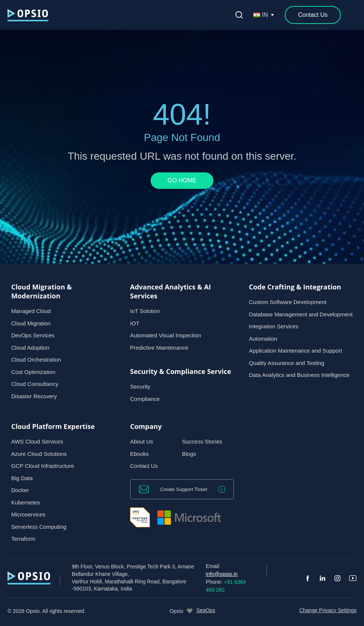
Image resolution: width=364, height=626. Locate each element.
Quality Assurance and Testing (287, 363)
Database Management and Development (301, 314)
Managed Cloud (31, 311)
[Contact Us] (313, 15)
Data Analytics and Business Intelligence (299, 375)
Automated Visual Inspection (166, 335)
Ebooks (139, 454)
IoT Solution (145, 311)
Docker (20, 490)
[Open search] (239, 15)
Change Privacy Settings (328, 610)
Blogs (189, 454)
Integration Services (274, 326)
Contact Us (144, 466)
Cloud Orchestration (36, 360)
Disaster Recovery (34, 396)
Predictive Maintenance (159, 348)
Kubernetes (26, 502)
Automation (263, 339)
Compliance (145, 399)
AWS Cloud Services (37, 441)
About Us (142, 441)
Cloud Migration (31, 323)
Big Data (22, 478)
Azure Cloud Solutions (39, 454)
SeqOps (206, 610)
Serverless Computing (39, 527)
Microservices (28, 514)
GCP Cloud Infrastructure (43, 466)
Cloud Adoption (30, 348)
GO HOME (182, 180)
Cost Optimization (33, 372)
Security (140, 386)
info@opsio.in (222, 574)
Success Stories (202, 441)
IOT (135, 323)
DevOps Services (33, 335)
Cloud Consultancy (35, 384)
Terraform (23, 539)
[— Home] (28, 15)
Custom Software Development (288, 302)
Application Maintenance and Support (295, 351)
